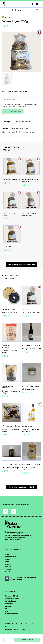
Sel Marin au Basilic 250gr (31, 312)
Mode (7, 554)
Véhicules (8, 564)
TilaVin (6, 17)
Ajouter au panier (27, 640)
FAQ (7, 609)
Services (8, 569)
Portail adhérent (11, 601)
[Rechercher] (26, 10)
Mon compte (9, 604)
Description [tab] (8, 122)
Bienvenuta (27, 426)
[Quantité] (9, 640)
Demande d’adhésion (12, 599)
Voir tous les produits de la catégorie (22, 487)
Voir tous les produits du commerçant (22, 264)
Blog (7, 611)
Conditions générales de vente (15, 629)
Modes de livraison (11, 614)
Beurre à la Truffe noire (9, 312)
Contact (8, 606)
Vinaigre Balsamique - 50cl (32, 349)
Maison (8, 559)
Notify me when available (13, 111)
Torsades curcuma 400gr (10, 468)
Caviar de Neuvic (9, 309)
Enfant (7, 572)
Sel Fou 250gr (8, 247)
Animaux (8, 567)
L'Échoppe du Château (31, 346)
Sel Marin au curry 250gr (12, 180)
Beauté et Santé (11, 557)
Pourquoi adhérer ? (12, 596)
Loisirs (7, 562)
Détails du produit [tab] (23, 122)
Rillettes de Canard (29, 389)
